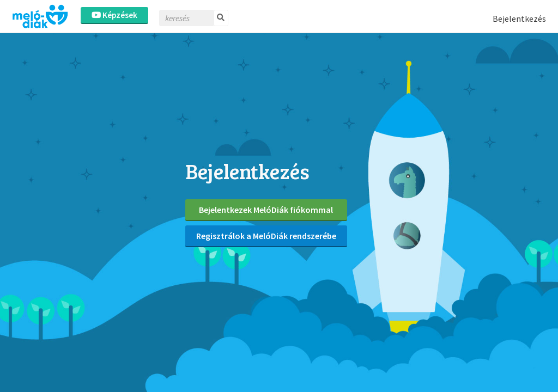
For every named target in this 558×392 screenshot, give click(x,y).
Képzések (114, 15)
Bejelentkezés (519, 19)
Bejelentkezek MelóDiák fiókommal (266, 210)
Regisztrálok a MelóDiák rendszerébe (266, 236)
